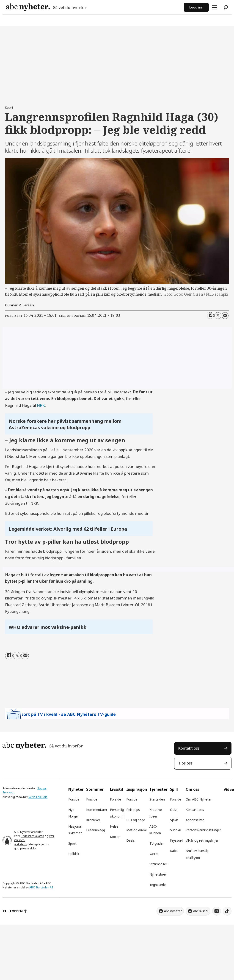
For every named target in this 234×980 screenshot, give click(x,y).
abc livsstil (201, 911)
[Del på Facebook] (210, 316)
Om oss (192, 789)
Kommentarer (97, 810)
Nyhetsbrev (158, 874)
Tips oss (185, 763)
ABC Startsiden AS (41, 887)
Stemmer (95, 789)
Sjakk (174, 820)
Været (154, 854)
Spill (174, 789)
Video (229, 790)
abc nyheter (173, 911)
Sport (72, 843)
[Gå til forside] (46, 7)
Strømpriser (158, 864)
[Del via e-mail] (225, 316)
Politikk (74, 854)
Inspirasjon (137, 789)
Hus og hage (136, 820)
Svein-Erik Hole (38, 797)
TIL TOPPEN (13, 911)
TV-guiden (157, 843)
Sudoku (176, 830)
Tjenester (158, 789)
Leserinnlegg (96, 830)
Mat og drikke (137, 830)
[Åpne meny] (215, 7)
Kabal (174, 851)
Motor (115, 837)
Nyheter (76, 789)
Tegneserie (158, 885)
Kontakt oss (189, 748)
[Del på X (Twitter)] (218, 316)
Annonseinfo (195, 820)
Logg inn (196, 7)
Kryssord (177, 840)
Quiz (173, 810)
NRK (41, 405)
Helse (114, 826)
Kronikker (93, 820)
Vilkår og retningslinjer (202, 840)
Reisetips (133, 810)
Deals (131, 840)
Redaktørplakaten (32, 836)
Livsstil (117, 789)
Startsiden (157, 799)
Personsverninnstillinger (203, 830)
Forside (74, 799)
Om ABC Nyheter (199, 799)
